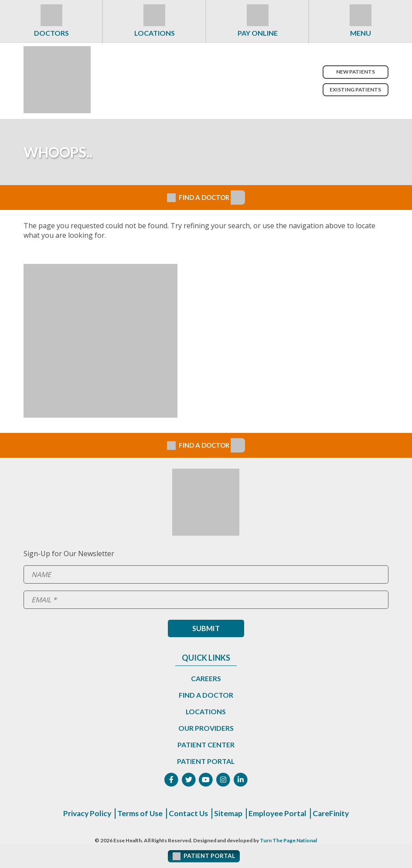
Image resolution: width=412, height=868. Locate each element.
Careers (206, 678)
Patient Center (206, 745)
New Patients (355, 72)
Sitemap (229, 814)
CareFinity (333, 814)
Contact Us (189, 814)
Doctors (51, 33)
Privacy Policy (85, 814)
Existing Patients (355, 90)
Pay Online (258, 33)
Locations (155, 33)
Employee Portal (279, 814)
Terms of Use (139, 814)
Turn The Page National (288, 841)
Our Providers (206, 728)
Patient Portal (206, 761)
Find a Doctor (206, 695)
